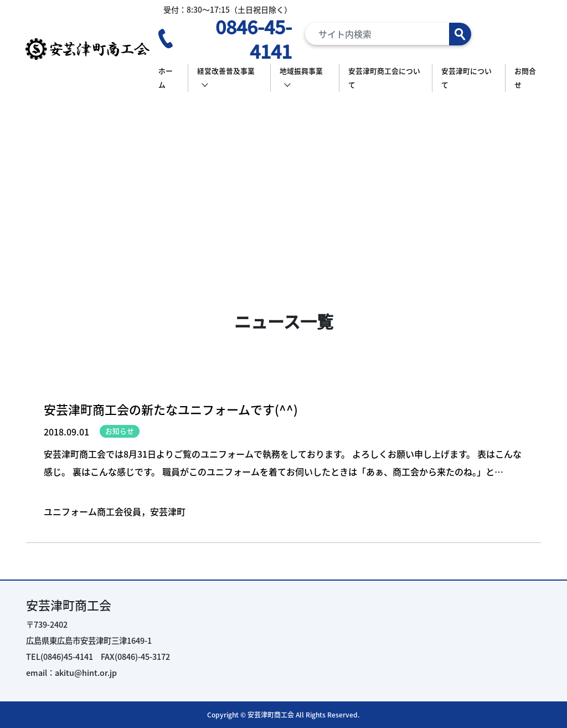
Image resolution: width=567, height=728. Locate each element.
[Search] (388, 34)
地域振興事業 (301, 71)
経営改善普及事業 (226, 71)
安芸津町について (467, 78)
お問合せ (525, 78)
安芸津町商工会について (384, 78)
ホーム (166, 78)
